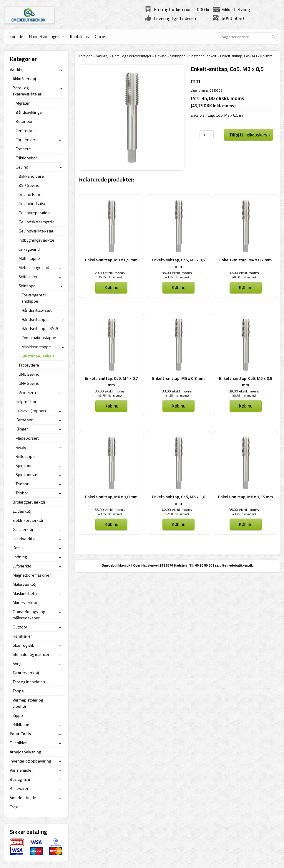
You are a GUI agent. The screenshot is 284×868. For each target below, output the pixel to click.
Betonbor (24, 121)
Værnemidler (21, 770)
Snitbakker (28, 277)
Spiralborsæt (27, 475)
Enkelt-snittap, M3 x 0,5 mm (111, 260)
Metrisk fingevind (34, 267)
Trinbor (22, 493)
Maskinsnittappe (36, 347)
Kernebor (24, 420)
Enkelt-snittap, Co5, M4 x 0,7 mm (111, 381)
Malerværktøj (24, 584)
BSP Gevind (29, 185)
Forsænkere (27, 140)
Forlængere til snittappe (34, 298)
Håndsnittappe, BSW (40, 328)
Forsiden (86, 56)
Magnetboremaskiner (32, 575)
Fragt (14, 807)
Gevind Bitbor (31, 194)
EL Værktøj (22, 511)
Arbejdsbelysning (25, 752)
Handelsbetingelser (47, 36)
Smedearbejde (23, 797)
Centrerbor (25, 130)
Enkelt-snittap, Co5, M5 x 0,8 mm (246, 381)
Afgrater (23, 103)
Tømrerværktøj (26, 673)
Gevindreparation (34, 213)
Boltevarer (19, 788)
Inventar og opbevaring (30, 761)
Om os (101, 36)
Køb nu (111, 287)
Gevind (161, 56)
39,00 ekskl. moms (244, 391)
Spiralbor (24, 465)
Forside (16, 36)
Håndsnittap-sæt (36, 310)
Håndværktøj (24, 538)
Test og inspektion (29, 682)
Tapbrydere (29, 365)
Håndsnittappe (35, 319)
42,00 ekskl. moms (177, 510)
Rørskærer (22, 636)
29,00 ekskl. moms (110, 273)
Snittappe (178, 56)
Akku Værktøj (24, 79)
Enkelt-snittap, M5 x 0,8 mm (178, 378)
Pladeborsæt (27, 438)
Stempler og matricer (31, 654)
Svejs (18, 663)
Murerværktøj (25, 602)
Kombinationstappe (39, 338)
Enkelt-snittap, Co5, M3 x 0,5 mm (178, 263)
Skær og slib (24, 645)
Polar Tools (20, 733)
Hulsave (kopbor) (31, 411)
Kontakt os (79, 36)
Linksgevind (29, 249)
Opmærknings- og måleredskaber (29, 615)
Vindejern (27, 392)
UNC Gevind (29, 374)
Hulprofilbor (26, 401)
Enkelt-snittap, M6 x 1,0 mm (111, 497)
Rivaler (22, 447)
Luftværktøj (23, 566)
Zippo (18, 715)
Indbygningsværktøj (36, 240)
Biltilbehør (22, 724)
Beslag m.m (20, 779)
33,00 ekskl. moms (177, 391)
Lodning (20, 557)
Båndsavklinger (29, 112)
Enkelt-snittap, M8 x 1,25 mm (245, 497)
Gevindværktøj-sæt (36, 231)
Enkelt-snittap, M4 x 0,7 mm (245, 260)
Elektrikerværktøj (28, 520)
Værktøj (102, 56)
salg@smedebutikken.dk (234, 565)
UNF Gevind (29, 383)
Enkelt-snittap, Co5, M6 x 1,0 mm (178, 500)
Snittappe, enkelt (203, 56)
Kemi (17, 548)
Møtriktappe (29, 258)
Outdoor (20, 627)
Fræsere (23, 149)
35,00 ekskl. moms (177, 273)
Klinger (22, 429)
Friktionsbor (26, 158)
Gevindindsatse (33, 203)
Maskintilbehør (26, 593)
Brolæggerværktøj (29, 502)
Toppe (18, 691)
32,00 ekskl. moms (244, 273)
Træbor (22, 484)
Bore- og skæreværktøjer (132, 56)
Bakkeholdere (31, 176)
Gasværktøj (23, 529)
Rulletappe (25, 456)
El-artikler (18, 743)
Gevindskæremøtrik (36, 222)
